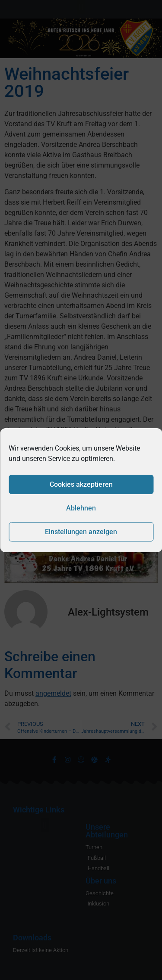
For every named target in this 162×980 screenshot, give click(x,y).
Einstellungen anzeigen (81, 532)
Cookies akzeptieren (81, 484)
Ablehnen (81, 508)
